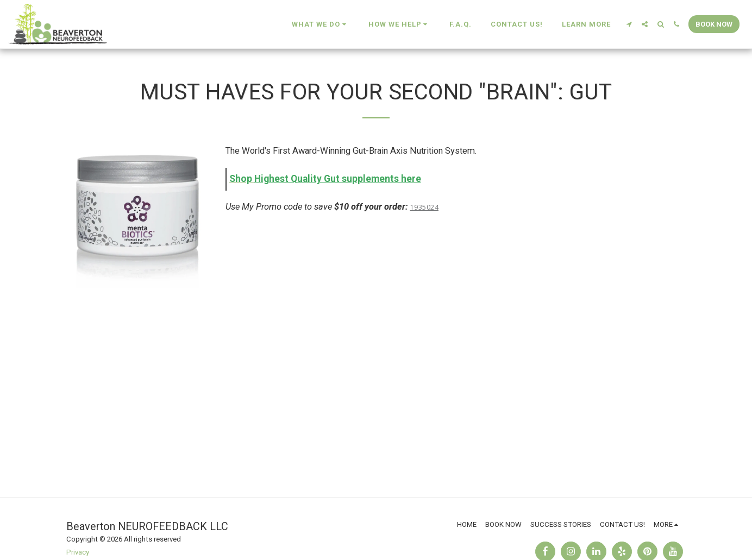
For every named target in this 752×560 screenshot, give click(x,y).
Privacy (78, 552)
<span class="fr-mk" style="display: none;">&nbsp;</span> (455, 321)
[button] (321, 24)
